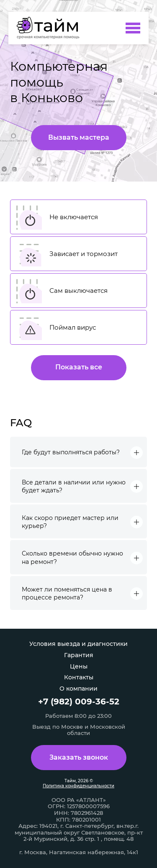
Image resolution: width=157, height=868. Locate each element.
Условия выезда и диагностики (78, 644)
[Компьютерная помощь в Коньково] (51, 28)
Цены (79, 666)
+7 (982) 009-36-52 (79, 702)
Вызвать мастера (79, 137)
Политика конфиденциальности (78, 786)
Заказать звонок (79, 757)
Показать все (79, 367)
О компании (78, 689)
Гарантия (79, 655)
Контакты (79, 677)
